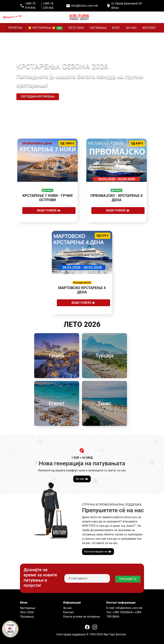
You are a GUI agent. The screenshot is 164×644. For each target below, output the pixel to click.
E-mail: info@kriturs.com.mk (124, 608)
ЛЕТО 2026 (76, 28)
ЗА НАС (131, 28)
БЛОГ (116, 28)
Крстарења (28, 608)
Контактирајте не (98, 552)
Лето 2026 (27, 612)
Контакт (69, 612)
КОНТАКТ (149, 28)
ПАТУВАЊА (98, 28)
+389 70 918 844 (30, 6)
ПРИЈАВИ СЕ (128, 579)
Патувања (27, 617)
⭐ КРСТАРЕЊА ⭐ (45, 28)
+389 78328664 (122, 612)
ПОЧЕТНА (15, 28)
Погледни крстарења (38, 97)
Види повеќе (49, 211)
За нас (82, 479)
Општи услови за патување (82, 617)
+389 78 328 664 (48, 6)
